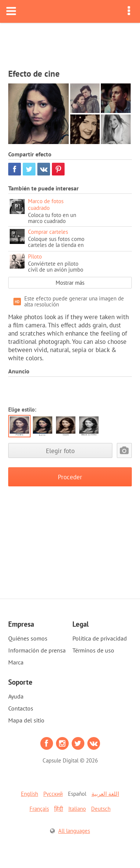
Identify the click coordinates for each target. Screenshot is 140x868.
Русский (53, 794)
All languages (74, 831)
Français (39, 809)
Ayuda (16, 696)
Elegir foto (60, 451)
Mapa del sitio (26, 720)
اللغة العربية (105, 794)
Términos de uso (93, 650)
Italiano (77, 809)
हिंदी (59, 809)
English (29, 794)
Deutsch (101, 809)
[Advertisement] (70, 43)
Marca (16, 662)
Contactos (21, 708)
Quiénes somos (28, 638)
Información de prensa (37, 650)
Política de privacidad (100, 638)
